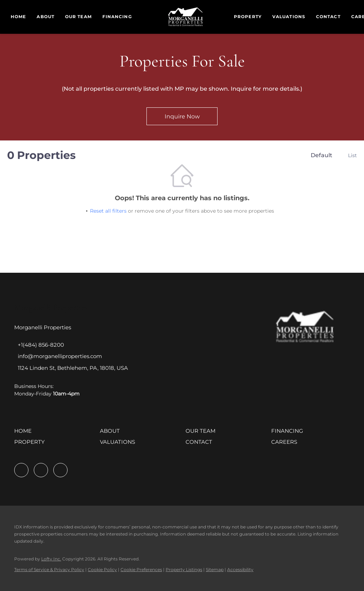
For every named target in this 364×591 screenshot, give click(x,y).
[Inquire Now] (182, 116)
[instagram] (60, 470)
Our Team (78, 17)
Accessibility (240, 569)
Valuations (289, 17)
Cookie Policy (102, 569)
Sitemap (215, 569)
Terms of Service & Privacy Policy (49, 569)
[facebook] (21, 470)
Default (322, 155)
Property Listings (184, 569)
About (45, 17)
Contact (328, 17)
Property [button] (248, 17)
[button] (25, 433)
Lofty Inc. (51, 559)
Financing (117, 17)
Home (18, 17)
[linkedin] (41, 470)
